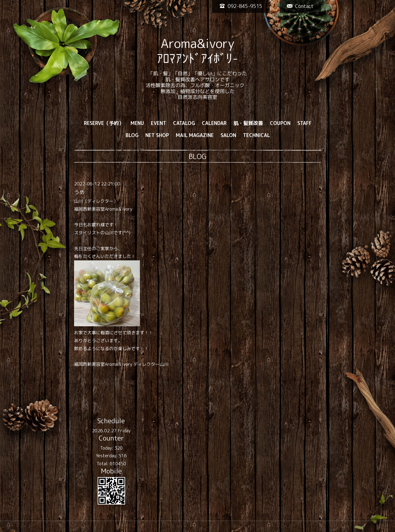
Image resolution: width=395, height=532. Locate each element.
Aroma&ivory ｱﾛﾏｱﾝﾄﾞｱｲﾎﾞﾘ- (198, 51)
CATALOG (184, 123)
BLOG (132, 135)
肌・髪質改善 (248, 123)
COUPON (280, 123)
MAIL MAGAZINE (195, 135)
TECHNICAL (256, 135)
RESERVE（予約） (104, 123)
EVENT (159, 123)
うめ (79, 192)
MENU (137, 123)
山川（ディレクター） (96, 201)
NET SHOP (157, 135)
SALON (228, 135)
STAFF (304, 123)
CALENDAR (214, 123)
